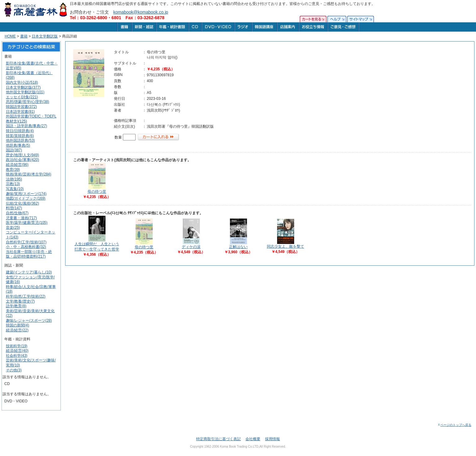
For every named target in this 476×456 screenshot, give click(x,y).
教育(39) (13, 170)
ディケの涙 (191, 247)
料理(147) (14, 208)
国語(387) (14, 150)
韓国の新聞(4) (18, 325)
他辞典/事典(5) (18, 145)
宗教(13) (13, 184)
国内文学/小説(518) (22, 82)
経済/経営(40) (17, 351)
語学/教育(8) (16, 306)
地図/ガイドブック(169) (26, 198)
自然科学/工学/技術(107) (26, 242)
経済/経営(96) (17, 165)
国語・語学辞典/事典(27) (27, 126)
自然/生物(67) (17, 213)
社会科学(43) (17, 356)
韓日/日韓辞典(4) (20, 131)
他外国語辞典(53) (20, 140)
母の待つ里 (97, 192)
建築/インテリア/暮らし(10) (29, 272)
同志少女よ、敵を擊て (285, 246)
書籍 (24, 36)
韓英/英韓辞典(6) (20, 136)
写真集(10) (15, 189)
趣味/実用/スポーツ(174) (26, 194)
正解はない (238, 247)
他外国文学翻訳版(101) (25, 92)
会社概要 (253, 439)
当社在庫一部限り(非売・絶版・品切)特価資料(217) (29, 254)
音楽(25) (13, 228)
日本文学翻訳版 (45, 36)
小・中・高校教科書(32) (26, 247)
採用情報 (272, 439)
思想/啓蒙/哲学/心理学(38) (27, 102)
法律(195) (14, 179)
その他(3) (14, 370)
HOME (10, 36)
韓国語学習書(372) (21, 107)
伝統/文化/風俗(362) (22, 203)
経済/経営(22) (17, 330)
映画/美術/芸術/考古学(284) (29, 174)
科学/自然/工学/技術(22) (26, 296)
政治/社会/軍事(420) (22, 160)
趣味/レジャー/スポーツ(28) (29, 321)
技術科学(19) (17, 346)
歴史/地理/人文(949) (22, 155)
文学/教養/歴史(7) (20, 301)
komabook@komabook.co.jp (141, 12)
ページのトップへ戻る (454, 425)
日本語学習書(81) (20, 112)
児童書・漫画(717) (21, 218)
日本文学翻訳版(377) (23, 87)
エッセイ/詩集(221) (22, 97)
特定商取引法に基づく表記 (218, 439)
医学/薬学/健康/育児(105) (27, 223)
